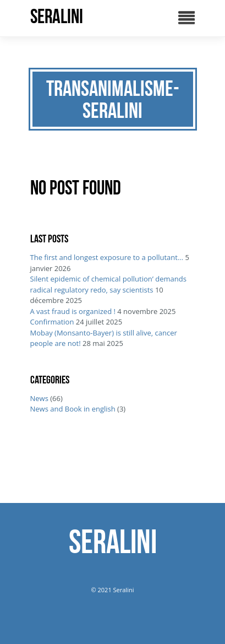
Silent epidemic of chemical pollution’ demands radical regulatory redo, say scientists (108, 284)
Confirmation (52, 322)
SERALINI (57, 17)
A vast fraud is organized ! (73, 311)
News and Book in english (73, 409)
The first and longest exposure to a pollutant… (107, 257)
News (39, 398)
